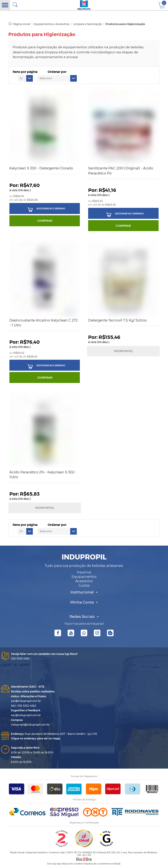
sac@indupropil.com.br (26, 701)
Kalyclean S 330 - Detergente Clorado (41, 168)
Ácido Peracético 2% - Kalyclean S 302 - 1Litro (43, 475)
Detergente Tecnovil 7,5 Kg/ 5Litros (117, 320)
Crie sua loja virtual (57, 864)
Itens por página (25, 72)
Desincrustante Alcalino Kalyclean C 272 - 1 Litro (44, 323)
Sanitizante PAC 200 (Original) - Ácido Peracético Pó (121, 171)
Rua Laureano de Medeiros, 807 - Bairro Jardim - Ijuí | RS (54, 734)
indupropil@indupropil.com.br (30, 725)
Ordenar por (57, 72)
